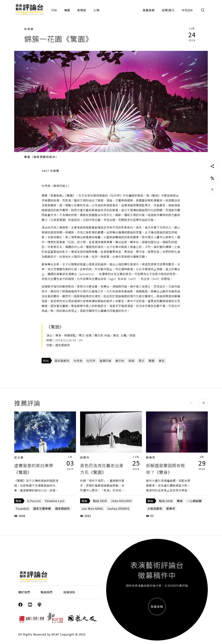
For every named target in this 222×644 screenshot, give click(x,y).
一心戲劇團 (194, 501)
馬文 (142, 361)
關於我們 (24, 592)
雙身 (180, 501)
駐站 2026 (166, 501)
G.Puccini (34, 501)
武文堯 (19, 457)
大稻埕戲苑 (155, 508)
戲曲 (46, 361)
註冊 (165, 10)
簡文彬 (120, 361)
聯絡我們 (47, 592)
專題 (67, 10)
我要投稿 (149, 10)
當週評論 (105, 361)
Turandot (22, 508)
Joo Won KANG (92, 508)
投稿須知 (69, 592)
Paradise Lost (55, 501)
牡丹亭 (91, 361)
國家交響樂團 (42, 508)
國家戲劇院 (62, 361)
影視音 (82, 10)
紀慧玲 (85, 457)
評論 (54, 10)
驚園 (152, 361)
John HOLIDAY (121, 501)
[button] (191, 403)
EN (191, 10)
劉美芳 (151, 457)
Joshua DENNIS (118, 508)
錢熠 (131, 361)
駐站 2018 (100, 501)
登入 (172, 10)
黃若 (162, 361)
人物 (96, 10)
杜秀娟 (29, 29)
